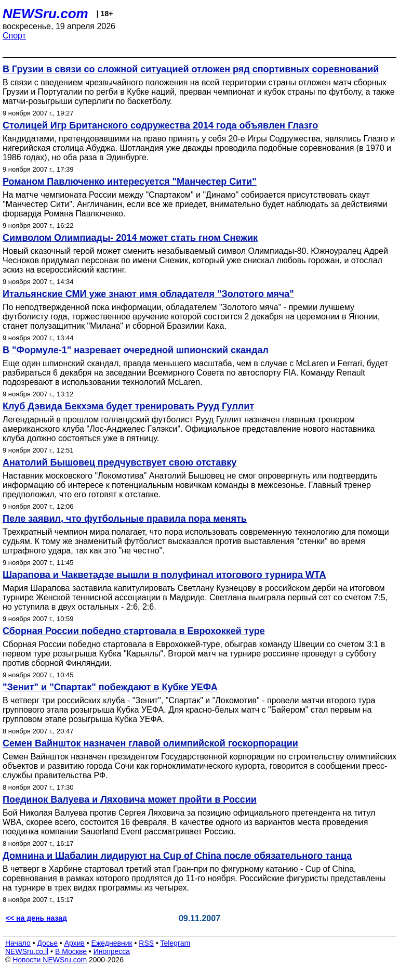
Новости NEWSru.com (50, 960)
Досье (47, 943)
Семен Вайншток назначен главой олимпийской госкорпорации (150, 743)
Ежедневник (112, 943)
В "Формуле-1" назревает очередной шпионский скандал (136, 350)
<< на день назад (36, 918)
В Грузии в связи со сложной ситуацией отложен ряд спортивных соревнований (191, 69)
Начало (18, 943)
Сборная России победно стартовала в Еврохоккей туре (134, 631)
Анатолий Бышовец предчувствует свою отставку (119, 462)
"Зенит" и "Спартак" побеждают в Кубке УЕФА (110, 687)
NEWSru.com (45, 14)
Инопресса (112, 951)
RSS (146, 943)
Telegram (176, 943)
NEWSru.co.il (27, 951)
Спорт (14, 36)
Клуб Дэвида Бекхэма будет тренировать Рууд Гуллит (128, 406)
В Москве (71, 951)
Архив (75, 943)
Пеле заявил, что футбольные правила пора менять (125, 519)
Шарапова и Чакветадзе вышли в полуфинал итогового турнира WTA (164, 575)
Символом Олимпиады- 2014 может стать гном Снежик (130, 238)
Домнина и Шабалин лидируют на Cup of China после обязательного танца (177, 856)
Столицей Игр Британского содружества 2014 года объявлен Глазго (160, 125)
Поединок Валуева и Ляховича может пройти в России (130, 800)
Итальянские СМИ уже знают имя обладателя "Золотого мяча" (148, 294)
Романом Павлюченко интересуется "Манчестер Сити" (130, 182)
